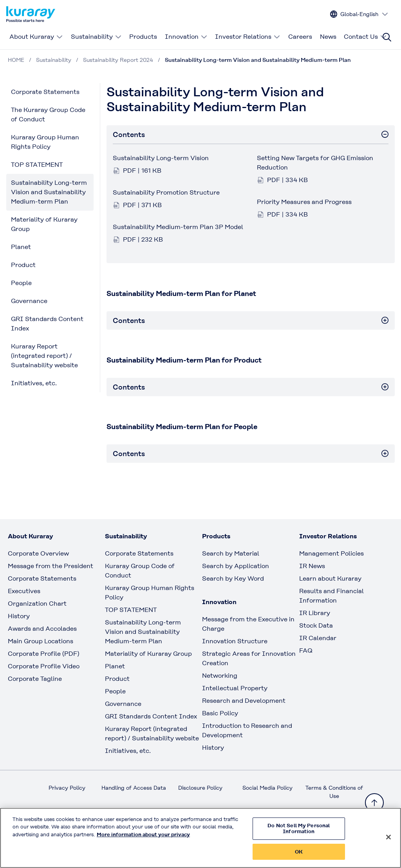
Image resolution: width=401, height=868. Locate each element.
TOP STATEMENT (37, 165)
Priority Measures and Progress (304, 202)
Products (143, 37)
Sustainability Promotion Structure (166, 192)
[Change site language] (359, 14)
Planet (21, 247)
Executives (24, 591)
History (19, 616)
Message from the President (51, 566)
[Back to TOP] (374, 803)
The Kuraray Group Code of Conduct (48, 115)
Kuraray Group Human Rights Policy (45, 142)
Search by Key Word (233, 578)
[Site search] (387, 37)
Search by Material (231, 553)
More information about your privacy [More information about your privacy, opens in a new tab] (143, 840)
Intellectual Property (235, 688)
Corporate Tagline (35, 679)
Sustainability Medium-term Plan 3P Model (178, 227)
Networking (220, 676)
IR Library (315, 613)
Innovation (186, 37)
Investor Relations (248, 37)
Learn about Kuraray (330, 578)
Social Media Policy (267, 788)
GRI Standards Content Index (47, 324)
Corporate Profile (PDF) (43, 654)
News (328, 37)
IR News (312, 566)
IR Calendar (318, 638)
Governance (29, 301)
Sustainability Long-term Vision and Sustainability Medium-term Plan (49, 192)
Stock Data (316, 625)
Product (23, 265)
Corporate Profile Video (44, 666)
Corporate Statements (45, 92)
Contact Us (365, 37)
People (21, 283)
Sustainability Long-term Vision (161, 158)
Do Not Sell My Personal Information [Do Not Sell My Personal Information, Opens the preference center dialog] (299, 834)
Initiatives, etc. (34, 383)
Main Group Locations (41, 641)
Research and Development (244, 701)
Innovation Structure (235, 641)
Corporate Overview (38, 553)
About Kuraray (36, 37)
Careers (300, 37)
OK (299, 858)
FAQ (306, 651)
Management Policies (331, 553)
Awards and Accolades (42, 629)
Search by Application (236, 566)
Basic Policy (220, 713)
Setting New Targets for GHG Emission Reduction (315, 163)
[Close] (388, 843)
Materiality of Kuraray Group (44, 224)
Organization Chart (37, 604)
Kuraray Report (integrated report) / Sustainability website (44, 356)
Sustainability (96, 37)
